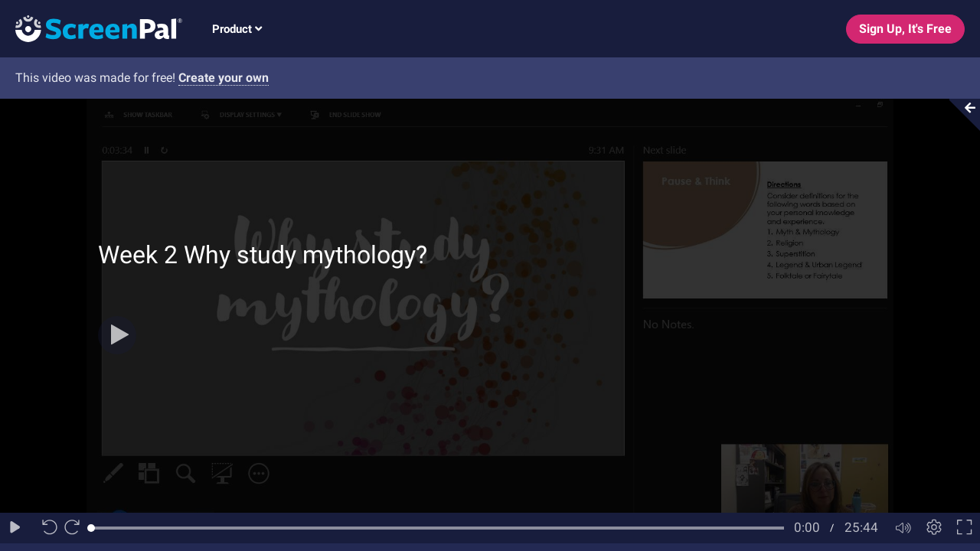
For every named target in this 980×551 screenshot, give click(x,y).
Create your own (224, 78)
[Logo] (91, 28)
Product (237, 29)
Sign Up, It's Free (905, 29)
